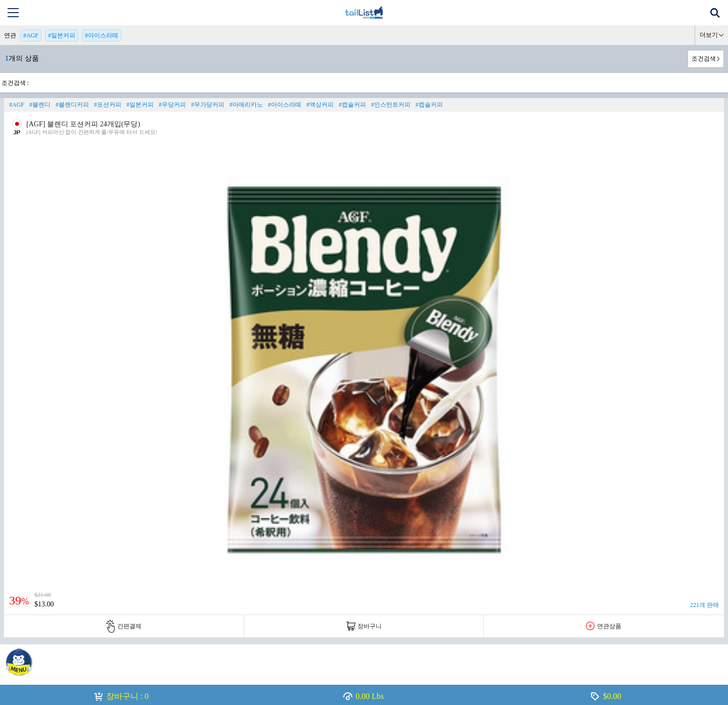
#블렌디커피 (72, 105)
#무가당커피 (208, 105)
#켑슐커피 (429, 105)
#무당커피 (172, 105)
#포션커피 (108, 105)
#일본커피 (62, 35)
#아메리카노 (246, 105)
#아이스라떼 (102, 35)
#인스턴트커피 (391, 105)
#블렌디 (40, 105)
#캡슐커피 (352, 105)
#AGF (31, 35)
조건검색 (704, 59)
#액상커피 (320, 105)
